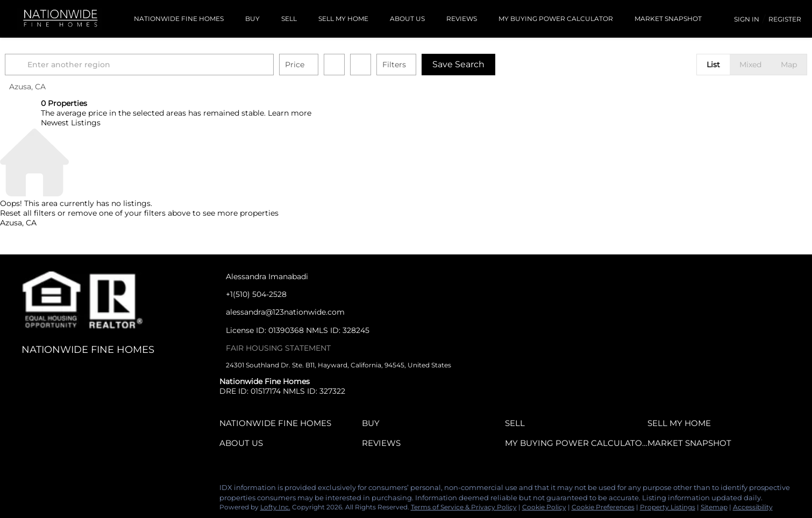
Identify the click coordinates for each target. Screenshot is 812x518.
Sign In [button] (747, 19)
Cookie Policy (544, 507)
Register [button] (785, 19)
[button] (54, 65)
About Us (407, 19)
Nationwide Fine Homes (179, 19)
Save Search (494, 64)
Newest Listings (71, 123)
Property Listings (668, 507)
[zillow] (51, 491)
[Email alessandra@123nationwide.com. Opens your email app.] (298, 312)
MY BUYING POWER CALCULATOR (556, 19)
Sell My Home (343, 19)
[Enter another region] (180, 65)
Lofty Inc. (275, 507)
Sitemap (714, 507)
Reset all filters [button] (28, 213)
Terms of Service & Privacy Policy (464, 507)
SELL (289, 19)
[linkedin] (30, 491)
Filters (430, 65)
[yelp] (73, 491)
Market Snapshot (668, 19)
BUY (252, 19)
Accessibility (753, 507)
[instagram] (94, 491)
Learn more (290, 113)
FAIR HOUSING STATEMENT (278, 348)
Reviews (462, 19)
